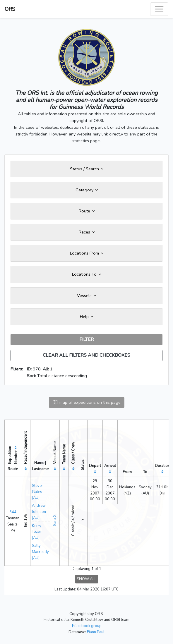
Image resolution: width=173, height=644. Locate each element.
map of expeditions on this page (87, 402)
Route (87, 211)
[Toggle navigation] (159, 9)
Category (87, 190)
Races (87, 232)
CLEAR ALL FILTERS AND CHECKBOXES (87, 355)
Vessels (87, 296)
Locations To (87, 274)
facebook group (87, 626)
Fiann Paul (96, 632)
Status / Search (87, 169)
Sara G (55, 520)
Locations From (87, 253)
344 (13, 512)
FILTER (87, 339)
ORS (10, 9)
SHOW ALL (87, 579)
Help (87, 317)
